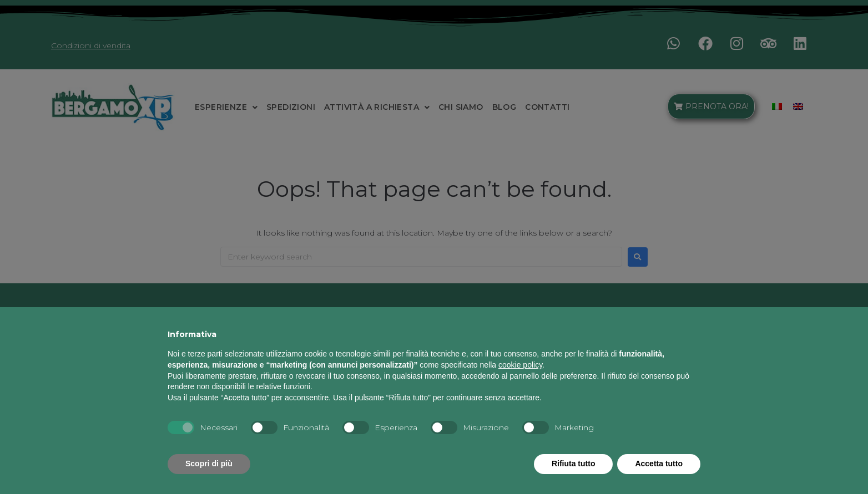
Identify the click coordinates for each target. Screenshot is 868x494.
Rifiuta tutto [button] (574, 464)
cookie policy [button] (520, 365)
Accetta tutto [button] (659, 464)
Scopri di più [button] (209, 464)
